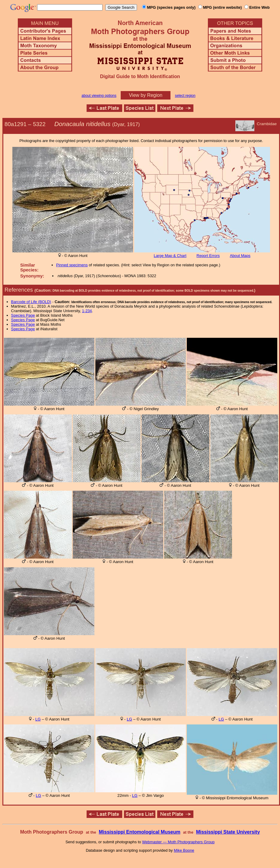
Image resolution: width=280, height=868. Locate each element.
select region (185, 96)
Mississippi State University (228, 832)
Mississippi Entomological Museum (139, 832)
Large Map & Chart (170, 256)
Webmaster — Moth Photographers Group (178, 842)
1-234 (87, 311)
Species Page (23, 315)
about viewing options (99, 96)
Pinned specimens (72, 265)
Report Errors (208, 256)
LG (38, 719)
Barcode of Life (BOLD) (31, 302)
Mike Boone (184, 850)
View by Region (146, 95)
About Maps (240, 256)
